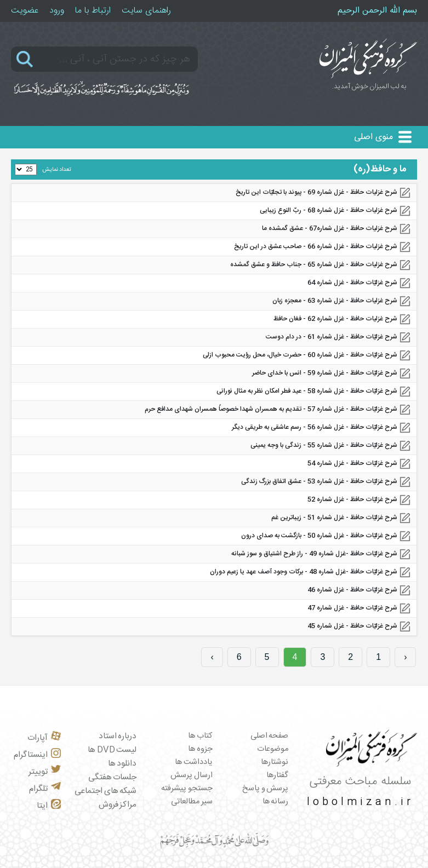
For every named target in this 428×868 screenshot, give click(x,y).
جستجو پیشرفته (187, 789)
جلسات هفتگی (113, 777)
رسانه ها (276, 802)
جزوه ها (200, 749)
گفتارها (277, 775)
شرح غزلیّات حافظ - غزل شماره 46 (352, 590)
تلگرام (45, 789)
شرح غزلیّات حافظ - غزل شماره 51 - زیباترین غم (334, 518)
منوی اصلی (373, 137)
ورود (57, 11)
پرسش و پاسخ (265, 789)
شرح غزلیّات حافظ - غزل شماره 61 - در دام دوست (332, 337)
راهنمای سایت (146, 11)
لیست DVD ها (112, 750)
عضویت (25, 11)
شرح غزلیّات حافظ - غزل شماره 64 (352, 283)
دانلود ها (122, 764)
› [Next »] (212, 657)
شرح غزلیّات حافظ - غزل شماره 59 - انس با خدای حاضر (325, 373)
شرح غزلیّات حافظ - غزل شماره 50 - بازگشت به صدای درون (319, 536)
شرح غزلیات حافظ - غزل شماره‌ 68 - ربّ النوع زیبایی (329, 210)
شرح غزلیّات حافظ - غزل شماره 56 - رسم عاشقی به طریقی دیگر (315, 427)
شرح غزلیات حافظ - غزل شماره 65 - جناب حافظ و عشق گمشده (314, 265)
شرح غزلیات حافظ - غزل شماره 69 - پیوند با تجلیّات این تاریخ (316, 192)
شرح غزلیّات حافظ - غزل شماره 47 (352, 608)
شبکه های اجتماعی (105, 791)
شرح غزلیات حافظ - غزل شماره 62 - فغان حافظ (335, 319)
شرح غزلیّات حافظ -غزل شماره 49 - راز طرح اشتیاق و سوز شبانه (314, 554)
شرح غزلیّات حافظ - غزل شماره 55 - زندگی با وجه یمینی (324, 445)
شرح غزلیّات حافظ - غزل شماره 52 (352, 499)
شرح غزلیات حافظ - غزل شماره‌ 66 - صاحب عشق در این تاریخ (316, 246)
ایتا (49, 806)
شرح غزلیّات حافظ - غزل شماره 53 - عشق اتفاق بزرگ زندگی (319, 481)
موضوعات (273, 749)
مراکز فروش (118, 805)
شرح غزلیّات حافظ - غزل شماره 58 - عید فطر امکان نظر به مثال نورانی (307, 391)
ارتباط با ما (93, 11)
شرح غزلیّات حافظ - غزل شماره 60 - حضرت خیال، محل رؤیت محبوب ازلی (300, 355)
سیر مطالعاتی (192, 802)
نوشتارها (275, 762)
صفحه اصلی (270, 736)
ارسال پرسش (192, 775)
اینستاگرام (37, 755)
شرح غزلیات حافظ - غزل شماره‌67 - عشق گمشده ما (330, 228)
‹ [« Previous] (405, 657)
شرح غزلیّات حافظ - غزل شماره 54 (352, 463)
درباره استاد (118, 736)
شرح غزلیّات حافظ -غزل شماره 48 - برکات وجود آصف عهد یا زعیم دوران (304, 572)
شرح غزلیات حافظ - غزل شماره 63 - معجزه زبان (335, 301)
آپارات (44, 738)
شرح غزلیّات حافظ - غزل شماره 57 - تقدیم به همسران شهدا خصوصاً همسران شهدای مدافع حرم (271, 409)
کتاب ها (200, 736)
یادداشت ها (194, 762)
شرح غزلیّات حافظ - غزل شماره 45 (352, 626)
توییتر (45, 772)
